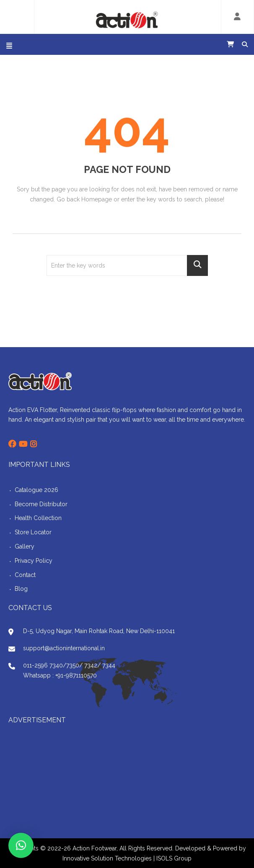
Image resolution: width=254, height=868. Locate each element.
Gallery (25, 546)
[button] (21, 845)
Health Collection (38, 518)
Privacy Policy (34, 561)
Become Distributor (41, 504)
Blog (21, 589)
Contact (25, 575)
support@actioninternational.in (64, 648)
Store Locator (33, 532)
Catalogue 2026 (36, 490)
